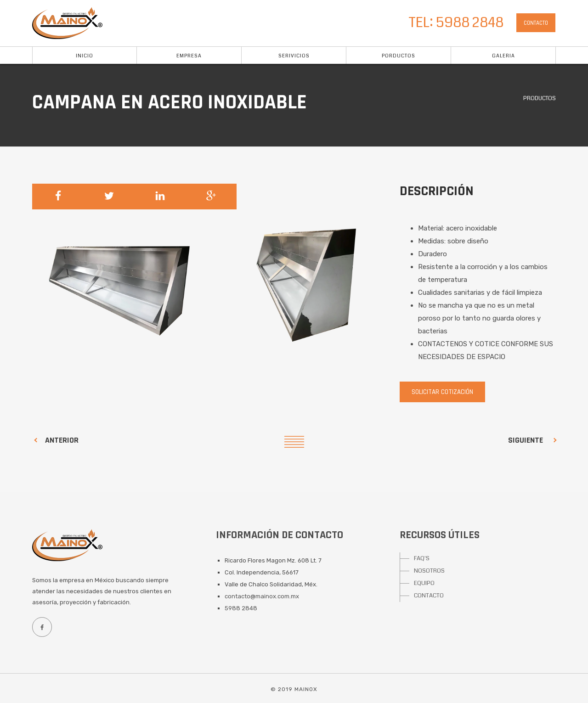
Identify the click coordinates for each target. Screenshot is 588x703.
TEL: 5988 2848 (456, 22)
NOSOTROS (429, 571)
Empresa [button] (189, 56)
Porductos (399, 56)
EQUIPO (424, 583)
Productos (540, 98)
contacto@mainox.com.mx (262, 596)
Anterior (62, 440)
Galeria (503, 56)
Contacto (536, 23)
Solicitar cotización (442, 392)
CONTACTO (429, 596)
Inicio (85, 56)
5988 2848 (241, 608)
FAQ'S (422, 558)
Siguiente (526, 440)
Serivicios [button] (294, 56)
